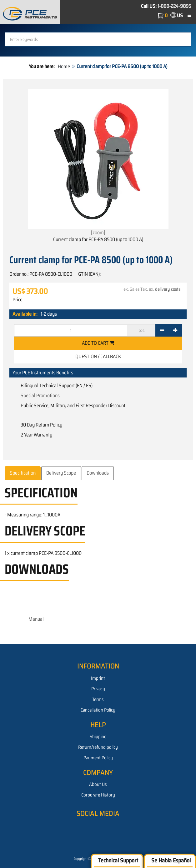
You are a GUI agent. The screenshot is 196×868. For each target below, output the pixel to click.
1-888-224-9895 (174, 6)
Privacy (98, 689)
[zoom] (98, 163)
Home (64, 66)
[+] (175, 330)
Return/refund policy (98, 747)
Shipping (98, 737)
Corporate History (98, 795)
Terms (98, 699)
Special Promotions (40, 395)
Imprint (98, 678)
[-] (162, 330)
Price (18, 300)
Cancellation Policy (98, 710)
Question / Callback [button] (98, 356)
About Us (98, 784)
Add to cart (98, 343)
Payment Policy (98, 758)
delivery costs (168, 289)
